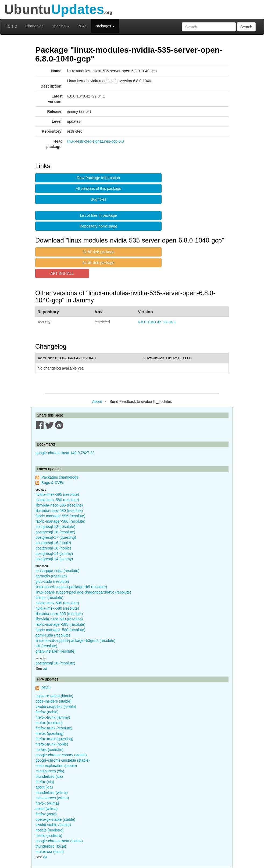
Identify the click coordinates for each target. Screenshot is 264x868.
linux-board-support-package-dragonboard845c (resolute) (83, 592)
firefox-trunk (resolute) (54, 728)
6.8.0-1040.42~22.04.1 (157, 322)
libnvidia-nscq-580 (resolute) (59, 511)
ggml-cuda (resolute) (53, 635)
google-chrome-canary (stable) (61, 755)
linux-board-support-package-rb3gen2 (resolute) (75, 641)
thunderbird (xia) (49, 776)
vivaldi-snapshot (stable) (56, 707)
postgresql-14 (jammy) (54, 554)
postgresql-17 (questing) (56, 537)
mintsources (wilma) (52, 798)
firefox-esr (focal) (50, 852)
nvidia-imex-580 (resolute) (57, 500)
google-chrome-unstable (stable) (63, 760)
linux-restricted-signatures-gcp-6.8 (95, 141)
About (97, 402)
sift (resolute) (46, 646)
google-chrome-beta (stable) (59, 841)
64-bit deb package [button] (98, 263)
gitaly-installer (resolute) (56, 651)
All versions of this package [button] (98, 189)
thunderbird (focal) (51, 846)
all (45, 668)
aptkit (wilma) (47, 809)
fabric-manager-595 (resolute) (60, 516)
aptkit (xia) (44, 787)
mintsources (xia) (50, 771)
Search (246, 27)
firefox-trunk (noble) (52, 744)
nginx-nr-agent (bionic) (54, 696)
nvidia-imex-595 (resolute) (57, 494)
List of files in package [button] (98, 215)
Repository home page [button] (99, 226)
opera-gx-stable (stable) (55, 819)
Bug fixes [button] (98, 199)
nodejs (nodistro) (49, 750)
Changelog (34, 26)
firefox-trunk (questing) (54, 739)
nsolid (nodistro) (49, 836)
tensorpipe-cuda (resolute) (57, 571)
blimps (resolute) (49, 598)
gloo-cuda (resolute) (52, 581)
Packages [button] (105, 26)
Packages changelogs (60, 477)
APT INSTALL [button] (62, 273)
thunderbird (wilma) (52, 793)
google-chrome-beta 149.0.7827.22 (65, 453)
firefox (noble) (47, 712)
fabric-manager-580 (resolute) (60, 521)
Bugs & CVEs (53, 483)
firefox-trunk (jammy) (53, 717)
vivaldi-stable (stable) (53, 825)
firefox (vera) (46, 814)
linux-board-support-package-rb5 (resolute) (71, 587)
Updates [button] (60, 26)
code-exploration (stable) (56, 766)
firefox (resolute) (49, 723)
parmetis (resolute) (51, 576)
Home (11, 26)
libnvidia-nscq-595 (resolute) (59, 505)
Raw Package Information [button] (98, 178)
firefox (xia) (45, 782)
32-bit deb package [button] (98, 252)
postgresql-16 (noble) (53, 543)
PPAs (82, 26)
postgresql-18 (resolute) (55, 527)
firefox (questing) (49, 733)
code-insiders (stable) (53, 701)
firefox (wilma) (47, 803)
